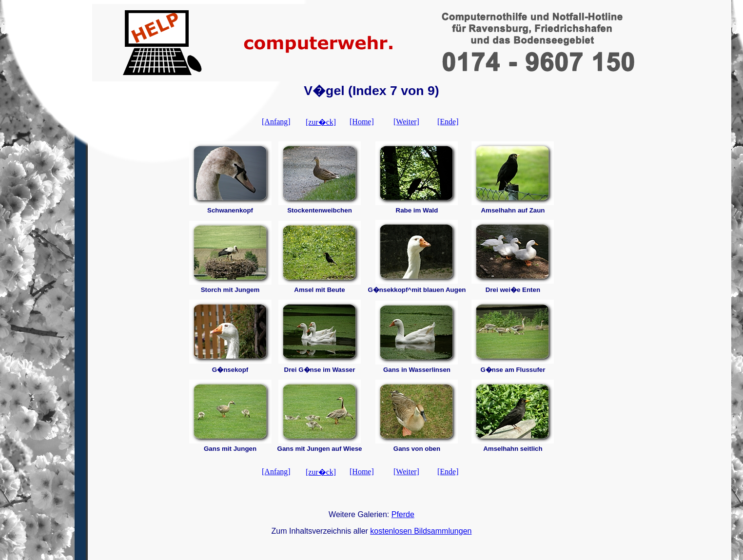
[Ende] (448, 122)
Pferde (403, 514)
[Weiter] (406, 122)
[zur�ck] (321, 122)
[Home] (362, 122)
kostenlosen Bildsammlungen (421, 531)
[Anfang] (276, 122)
